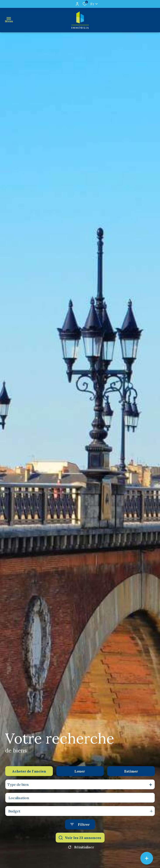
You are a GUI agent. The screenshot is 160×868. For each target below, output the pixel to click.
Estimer (131, 771)
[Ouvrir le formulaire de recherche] (80, 824)
